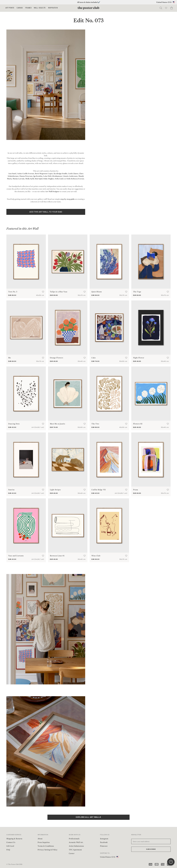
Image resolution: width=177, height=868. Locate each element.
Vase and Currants (16, 556)
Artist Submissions (76, 846)
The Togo (137, 292)
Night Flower (139, 358)
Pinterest (104, 846)
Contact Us (11, 842)
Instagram (104, 839)
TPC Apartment (75, 850)
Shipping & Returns (14, 839)
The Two (95, 424)
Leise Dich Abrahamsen (53, 176)
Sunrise (11, 490)
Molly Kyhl (30, 179)
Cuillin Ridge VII (99, 490)
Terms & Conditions (46, 846)
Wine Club (96, 556)
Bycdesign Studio (60, 174)
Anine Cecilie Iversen (26, 174)
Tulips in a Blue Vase (59, 292)
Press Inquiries (44, 842)
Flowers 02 (138, 424)
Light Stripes (55, 490)
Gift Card (10, 846)
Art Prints (10, 8)
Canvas (20, 8)
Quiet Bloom (97, 292)
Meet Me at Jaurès (58, 424)
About (40, 839)
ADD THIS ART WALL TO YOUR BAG (46, 212)
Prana (136, 490)
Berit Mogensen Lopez (44, 174)
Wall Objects (40, 8)
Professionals (74, 839)
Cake (94, 358)
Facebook (104, 842)
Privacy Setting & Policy (48, 850)
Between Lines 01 (57, 556)
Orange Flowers (57, 358)
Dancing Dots (14, 424)
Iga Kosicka (38, 176)
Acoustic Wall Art (76, 842)
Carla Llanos (73, 174)
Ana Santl (12, 174)
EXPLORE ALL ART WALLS (88, 817)
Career (72, 853)
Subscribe (151, 849)
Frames (28, 8)
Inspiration (53, 8)
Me (10, 358)
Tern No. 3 (13, 292)
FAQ (8, 850)
